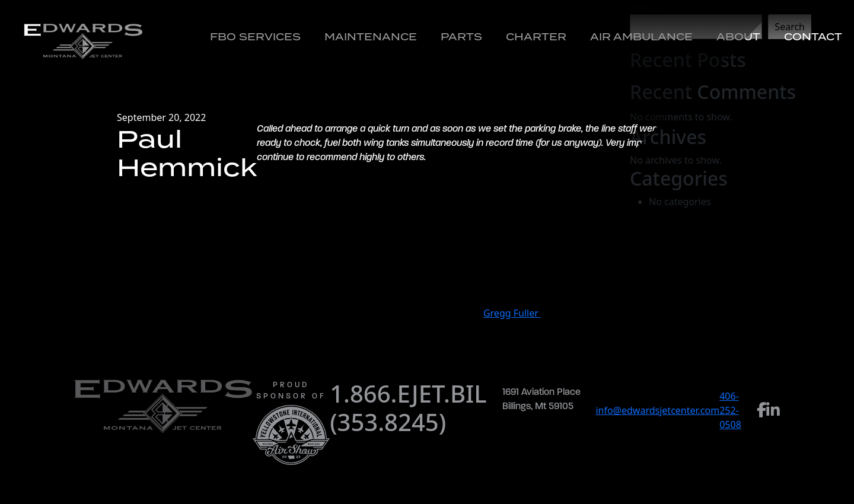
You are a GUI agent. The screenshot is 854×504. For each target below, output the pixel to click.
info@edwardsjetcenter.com (657, 410)
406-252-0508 (730, 410)
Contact (813, 37)
